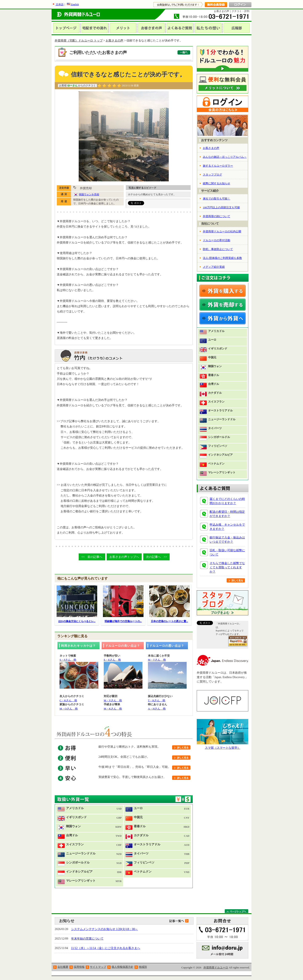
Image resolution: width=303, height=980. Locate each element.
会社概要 (63, 967)
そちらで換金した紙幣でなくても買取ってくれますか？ (227, 567)
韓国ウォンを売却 (89, 194)
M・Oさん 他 (69, 709)
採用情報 (79, 967)
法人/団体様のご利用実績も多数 (222, 258)
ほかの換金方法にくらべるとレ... (77, 621)
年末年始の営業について (87, 939)
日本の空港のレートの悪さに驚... (169, 621)
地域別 (143, 967)
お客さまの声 (114, 41)
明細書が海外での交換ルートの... (123, 621)
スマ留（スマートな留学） (223, 748)
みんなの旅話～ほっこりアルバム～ (225, 157)
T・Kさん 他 (157, 700)
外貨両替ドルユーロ (216, 967)
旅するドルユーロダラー (218, 166)
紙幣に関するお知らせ (217, 183)
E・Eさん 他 (112, 660)
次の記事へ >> (157, 557)
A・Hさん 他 (157, 709)
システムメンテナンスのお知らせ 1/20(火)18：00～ (105, 929)
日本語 (58, 4)
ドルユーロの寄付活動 (217, 240)
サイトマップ (98, 967)
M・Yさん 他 (113, 700)
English (73, 4)
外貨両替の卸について (217, 216)
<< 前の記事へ (92, 557)
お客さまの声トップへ (124, 557)
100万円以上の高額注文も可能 (221, 207)
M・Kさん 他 (113, 709)
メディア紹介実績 (214, 267)
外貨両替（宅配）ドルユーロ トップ (79, 41)
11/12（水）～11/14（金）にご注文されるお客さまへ (106, 948)
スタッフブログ (212, 175)
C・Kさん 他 (68, 700)
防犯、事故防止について (218, 249)
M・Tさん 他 (157, 660)
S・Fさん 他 (68, 660)
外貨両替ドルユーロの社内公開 (222, 231)
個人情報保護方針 (122, 967)
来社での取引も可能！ (217, 199)
